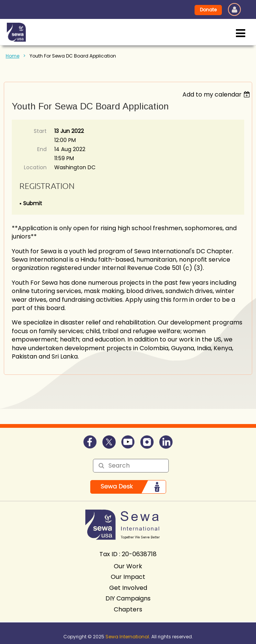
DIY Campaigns (128, 598)
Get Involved (128, 588)
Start (40, 131)
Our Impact (128, 577)
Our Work (128, 566)
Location (35, 167)
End (42, 149)
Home (13, 56)
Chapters (128, 609)
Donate (208, 10)
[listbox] (217, 94)
